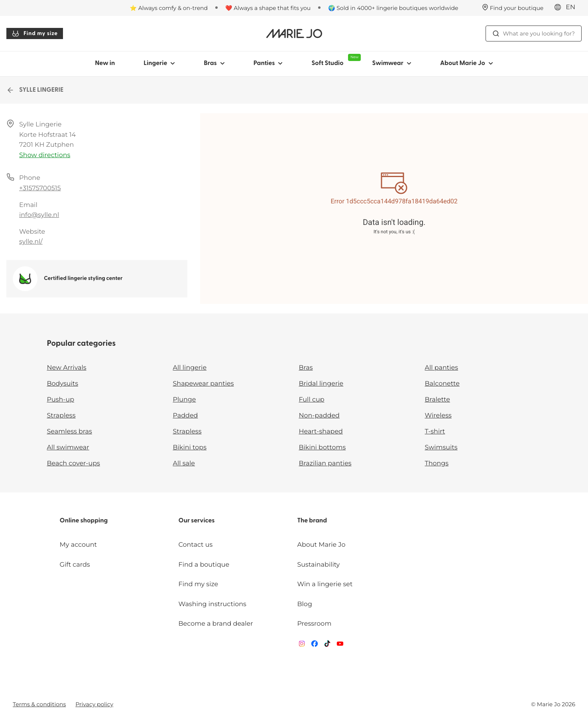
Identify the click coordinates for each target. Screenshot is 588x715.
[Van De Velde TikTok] (327, 645)
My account (78, 545)
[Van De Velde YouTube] (340, 645)
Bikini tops (190, 448)
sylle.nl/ (31, 242)
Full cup (312, 400)
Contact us (196, 545)
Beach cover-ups (74, 464)
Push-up (61, 400)
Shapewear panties (204, 384)
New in (105, 63)
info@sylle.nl (39, 215)
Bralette (438, 400)
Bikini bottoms (323, 448)
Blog (304, 604)
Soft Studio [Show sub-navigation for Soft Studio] (334, 60)
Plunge (185, 400)
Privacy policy (94, 704)
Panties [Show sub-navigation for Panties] (268, 63)
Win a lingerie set (325, 584)
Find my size (35, 33)
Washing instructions (212, 604)
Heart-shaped (321, 432)
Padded (186, 416)
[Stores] (513, 8)
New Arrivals (67, 368)
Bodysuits (63, 384)
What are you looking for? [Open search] (534, 33)
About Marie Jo (321, 545)
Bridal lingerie (321, 384)
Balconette (442, 384)
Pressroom (314, 624)
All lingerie (190, 368)
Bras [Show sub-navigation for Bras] (214, 63)
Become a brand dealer (216, 624)
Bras (306, 368)
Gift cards (75, 565)
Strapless (61, 416)
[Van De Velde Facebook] (315, 645)
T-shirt (435, 432)
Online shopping (84, 521)
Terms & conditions (39, 704)
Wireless (438, 416)
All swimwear (68, 448)
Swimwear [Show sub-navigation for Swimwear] (391, 63)
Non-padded (319, 416)
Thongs (437, 464)
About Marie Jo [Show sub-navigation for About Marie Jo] (467, 63)
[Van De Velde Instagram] (302, 645)
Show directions (45, 155)
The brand (312, 521)
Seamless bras (70, 432)
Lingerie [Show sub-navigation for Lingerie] (159, 63)
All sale (184, 464)
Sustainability (318, 565)
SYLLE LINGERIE (35, 90)
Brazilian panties (325, 464)
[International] (567, 8)
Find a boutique (204, 565)
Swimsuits (441, 448)
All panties (442, 368)
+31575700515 (40, 188)
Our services (197, 521)
